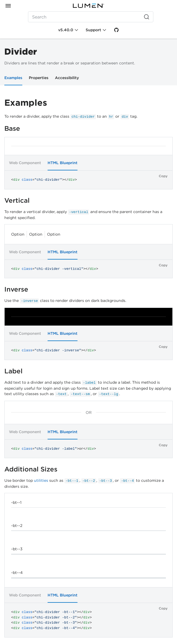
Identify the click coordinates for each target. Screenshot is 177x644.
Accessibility (67, 78)
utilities (41, 480)
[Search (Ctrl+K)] (91, 17)
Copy (163, 176)
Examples (13, 78)
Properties (39, 78)
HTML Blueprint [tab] (63, 163)
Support (93, 30)
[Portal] (89, 6)
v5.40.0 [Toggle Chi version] (66, 30)
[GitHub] (116, 30)
